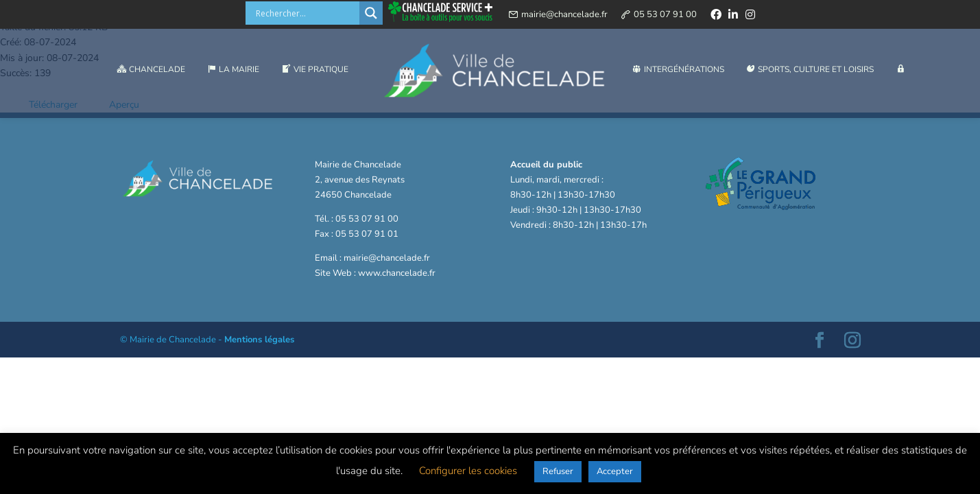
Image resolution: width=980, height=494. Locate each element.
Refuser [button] (558, 471)
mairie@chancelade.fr (564, 16)
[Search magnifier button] (371, 15)
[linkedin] (733, 16)
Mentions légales (259, 340)
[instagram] (750, 16)
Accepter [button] (615, 471)
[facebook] (716, 16)
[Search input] (306, 15)
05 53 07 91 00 (665, 16)
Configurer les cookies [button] (468, 471)
